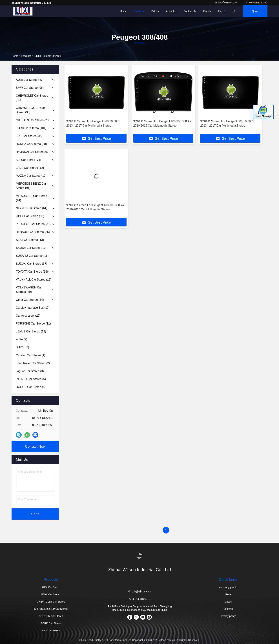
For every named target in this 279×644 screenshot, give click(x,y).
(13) (30, 240)
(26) (28, 316)
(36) (33, 232)
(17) (31, 176)
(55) (32, 98)
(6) (31, 387)
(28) (33, 120)
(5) (31, 379)
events (207, 11)
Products (139, 11)
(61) (32, 208)
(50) (29, 290)
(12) (30, 168)
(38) (30, 110)
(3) (30, 371)
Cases (228, 602)
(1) (31, 355)
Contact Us (190, 11)
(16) (32, 256)
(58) (31, 144)
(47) (30, 80)
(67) (33, 152)
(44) (31, 198)
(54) (30, 300)
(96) (30, 88)
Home (123, 11)
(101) (31, 128)
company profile (228, 587)
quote (255, 11)
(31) (33, 224)
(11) (33, 324)
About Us (171, 11)
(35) (29, 136)
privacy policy (228, 616)
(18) (34, 280)
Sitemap (228, 609)
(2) (22, 339)
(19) (31, 248)
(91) (31, 186)
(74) (28, 160)
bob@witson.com (226, 3)
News (228, 594)
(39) (30, 216)
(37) (31, 264)
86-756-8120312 (256, 3)
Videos (155, 11)
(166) (33, 272)
